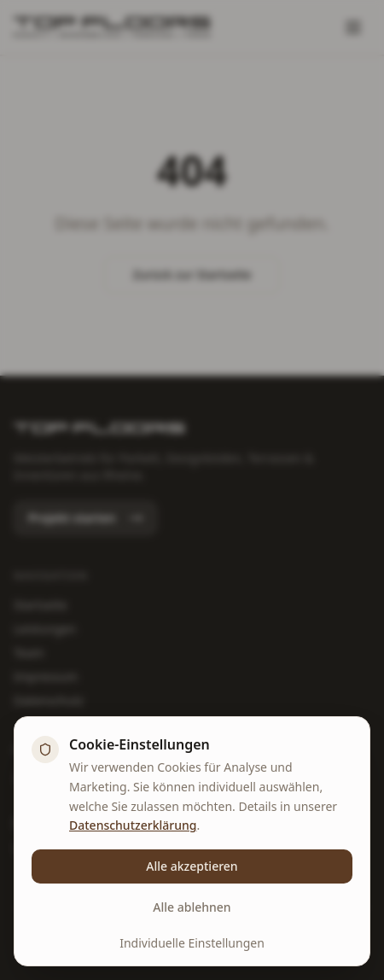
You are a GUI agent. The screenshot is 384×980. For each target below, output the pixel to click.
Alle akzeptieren (192, 866)
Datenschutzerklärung (133, 825)
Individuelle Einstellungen (192, 943)
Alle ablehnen (192, 907)
